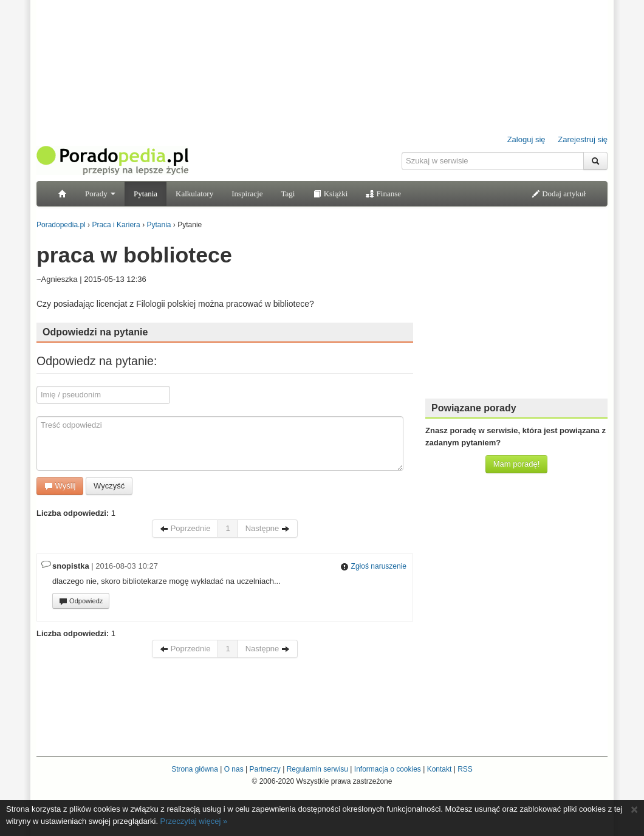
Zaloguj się (526, 139)
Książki (330, 194)
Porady (100, 194)
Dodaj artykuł (559, 194)
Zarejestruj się (583, 139)
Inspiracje (247, 194)
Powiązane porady (474, 408)
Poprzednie (185, 528)
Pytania (146, 194)
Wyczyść (109, 486)
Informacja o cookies (388, 769)
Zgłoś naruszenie (373, 566)
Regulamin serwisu (317, 769)
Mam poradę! (517, 464)
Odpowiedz (81, 601)
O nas (234, 769)
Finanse (383, 194)
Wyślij (60, 486)
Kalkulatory (194, 194)
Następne (268, 528)
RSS (465, 769)
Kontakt (440, 769)
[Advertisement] (516, 313)
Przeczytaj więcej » (194, 821)
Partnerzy (265, 769)
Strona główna (195, 769)
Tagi (288, 194)
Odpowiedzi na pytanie (95, 332)
